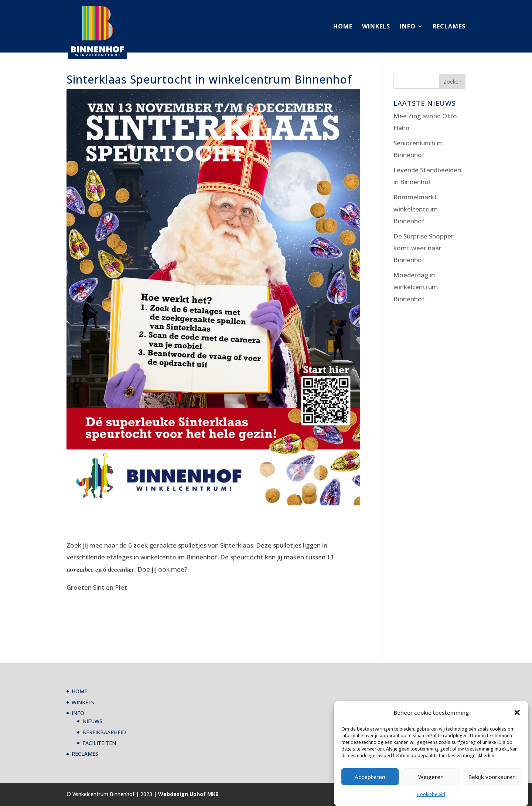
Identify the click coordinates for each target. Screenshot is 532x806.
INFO (408, 27)
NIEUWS (92, 721)
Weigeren (431, 786)
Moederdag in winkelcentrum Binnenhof (416, 287)
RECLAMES (449, 27)
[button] (517, 722)
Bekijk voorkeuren (492, 786)
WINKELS (376, 27)
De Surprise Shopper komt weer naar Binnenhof (424, 248)
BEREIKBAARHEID (104, 732)
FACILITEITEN (99, 743)
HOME (343, 27)
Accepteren (370, 786)
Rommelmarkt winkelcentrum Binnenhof (416, 209)
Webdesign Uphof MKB (188, 794)
